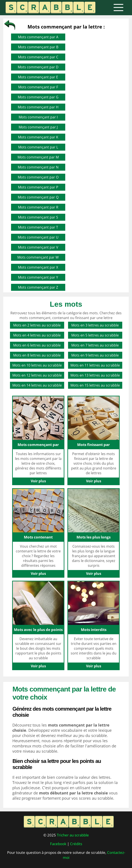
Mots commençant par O (38, 177)
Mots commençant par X (38, 267)
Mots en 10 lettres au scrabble (37, 365)
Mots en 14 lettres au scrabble (37, 385)
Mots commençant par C (38, 57)
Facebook (58, 844)
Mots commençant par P (38, 187)
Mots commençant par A (38, 37)
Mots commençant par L (38, 147)
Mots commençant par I (38, 117)
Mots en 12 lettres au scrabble (37, 375)
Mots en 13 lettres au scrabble (95, 375)
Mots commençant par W (38, 257)
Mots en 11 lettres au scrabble (95, 365)
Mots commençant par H (38, 107)
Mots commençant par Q (38, 197)
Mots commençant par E (38, 77)
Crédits (76, 844)
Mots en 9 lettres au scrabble (95, 355)
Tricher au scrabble (73, 835)
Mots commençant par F (38, 87)
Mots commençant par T (38, 227)
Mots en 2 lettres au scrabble (37, 325)
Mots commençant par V (38, 247)
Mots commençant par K (38, 137)
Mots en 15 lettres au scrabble (95, 385)
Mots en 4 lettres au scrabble (37, 335)
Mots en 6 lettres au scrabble (37, 345)
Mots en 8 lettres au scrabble (37, 355)
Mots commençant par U (38, 237)
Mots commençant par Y (38, 277)
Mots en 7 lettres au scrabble (95, 345)
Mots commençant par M (38, 157)
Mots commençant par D (38, 67)
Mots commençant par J (38, 127)
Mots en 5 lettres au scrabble (95, 335)
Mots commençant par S (38, 217)
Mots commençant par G (38, 97)
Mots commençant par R (38, 207)
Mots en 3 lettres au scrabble (95, 325)
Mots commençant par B (38, 47)
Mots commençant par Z (38, 287)
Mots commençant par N (38, 167)
